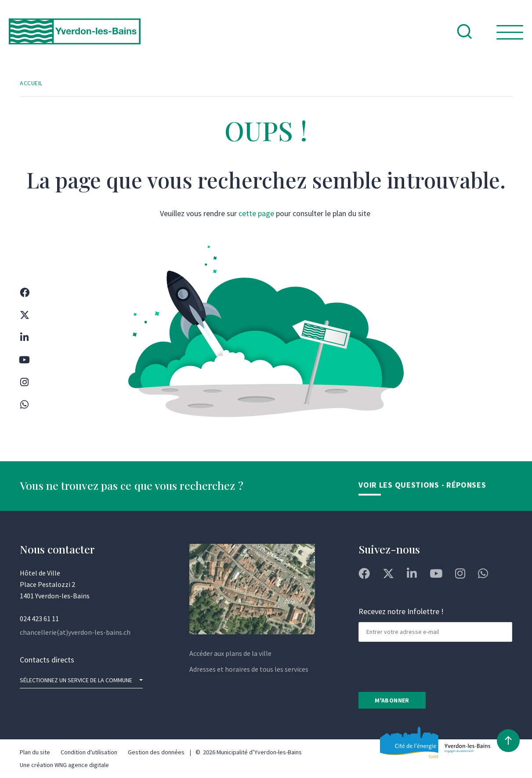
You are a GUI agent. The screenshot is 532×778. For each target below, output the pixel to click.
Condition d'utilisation (89, 752)
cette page (256, 213)
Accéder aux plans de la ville (230, 653)
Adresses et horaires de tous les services (249, 669)
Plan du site (35, 752)
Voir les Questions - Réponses (422, 485)
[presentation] (425, 666)
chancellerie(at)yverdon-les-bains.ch (75, 632)
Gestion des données (156, 752)
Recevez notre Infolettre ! (401, 611)
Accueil (31, 83)
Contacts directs (47, 660)
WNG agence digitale (82, 765)
